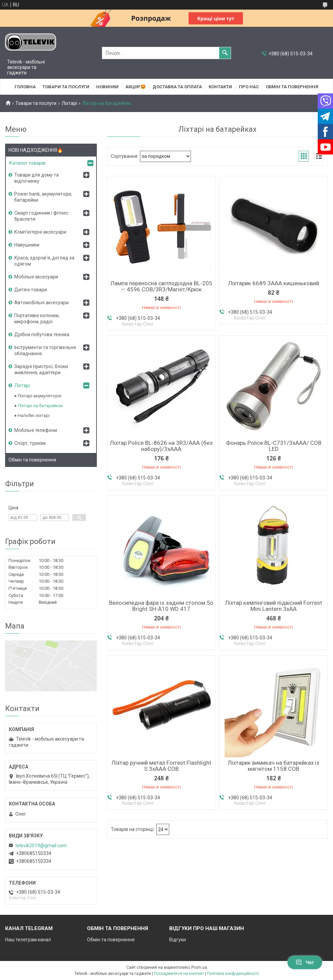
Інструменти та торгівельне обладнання (45, 350)
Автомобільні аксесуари (41, 303)
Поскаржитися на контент (179, 974)
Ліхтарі (69, 103)
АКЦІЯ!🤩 (136, 87)
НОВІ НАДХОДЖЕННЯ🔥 (36, 150)
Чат (305, 962)
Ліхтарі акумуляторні (40, 396)
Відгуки (178, 940)
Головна (25, 87)
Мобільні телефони (36, 430)
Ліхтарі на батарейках (40, 406)
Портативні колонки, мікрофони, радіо (37, 319)
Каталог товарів (27, 163)
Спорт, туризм (30, 443)
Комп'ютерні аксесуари (40, 232)
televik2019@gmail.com (41, 846)
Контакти (220, 87)
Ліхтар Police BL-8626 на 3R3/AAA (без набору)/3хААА (161, 446)
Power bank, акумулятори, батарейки (43, 197)
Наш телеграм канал (28, 940)
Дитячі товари (31, 290)
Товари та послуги (66, 87)
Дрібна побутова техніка (42, 334)
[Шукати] (225, 53)
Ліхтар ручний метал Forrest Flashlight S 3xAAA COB (161, 766)
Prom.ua (199, 967)
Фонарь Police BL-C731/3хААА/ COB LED (274, 446)
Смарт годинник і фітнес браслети (41, 216)
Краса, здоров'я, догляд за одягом (44, 261)
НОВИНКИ (107, 87)
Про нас (249, 87)
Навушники (27, 245)
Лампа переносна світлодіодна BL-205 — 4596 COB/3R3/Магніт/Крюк (161, 286)
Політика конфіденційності (233, 974)
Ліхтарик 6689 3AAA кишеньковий (274, 283)
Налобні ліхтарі (34, 415)
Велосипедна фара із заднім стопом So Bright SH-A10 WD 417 (161, 606)
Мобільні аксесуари (36, 277)
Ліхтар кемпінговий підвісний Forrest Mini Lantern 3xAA (274, 606)
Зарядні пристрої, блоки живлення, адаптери (41, 369)
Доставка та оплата (177, 87)
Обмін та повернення (292, 87)
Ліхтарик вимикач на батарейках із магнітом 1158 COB (274, 766)
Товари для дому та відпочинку (37, 178)
